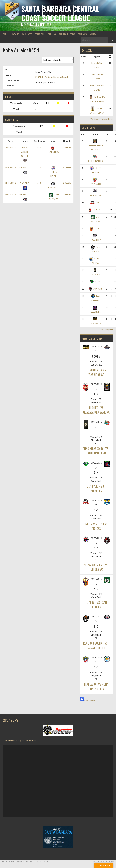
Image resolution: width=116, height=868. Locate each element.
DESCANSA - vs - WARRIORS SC (96, 372)
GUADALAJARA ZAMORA (95, 145)
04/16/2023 (10, 183)
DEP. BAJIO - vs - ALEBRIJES (96, 488)
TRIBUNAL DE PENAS (67, 34)
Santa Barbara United (58, 77)
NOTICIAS (15, 34)
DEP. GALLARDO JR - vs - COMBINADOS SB (96, 451)
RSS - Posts (87, 700)
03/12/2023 (10, 195)
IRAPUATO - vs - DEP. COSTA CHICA (96, 686)
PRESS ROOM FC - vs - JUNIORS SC (96, 567)
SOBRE (6, 34)
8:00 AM (67, 183)
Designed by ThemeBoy (104, 862)
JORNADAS (52, 34)
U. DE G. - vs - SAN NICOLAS (96, 605)
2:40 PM (67, 147)
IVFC (95, 202)
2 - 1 (39, 167)
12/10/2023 (10, 147)
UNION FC (95, 210)
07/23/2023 (10, 167)
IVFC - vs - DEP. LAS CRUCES (96, 526)
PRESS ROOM (54, 172)
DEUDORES (82, 34)
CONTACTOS (27, 34)
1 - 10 (39, 195)
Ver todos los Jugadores (102, 119)
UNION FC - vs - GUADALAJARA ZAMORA (96, 410)
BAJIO (95, 281)
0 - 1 (39, 147)
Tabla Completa (106, 330)
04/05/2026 (96, 347)
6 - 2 (39, 183)
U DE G (95, 228)
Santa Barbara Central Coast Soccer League (60, 13)
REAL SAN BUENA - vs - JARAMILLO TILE (96, 646)
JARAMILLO (41, 77)
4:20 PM (67, 167)
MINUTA (93, 34)
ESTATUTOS (40, 34)
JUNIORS (95, 289)
